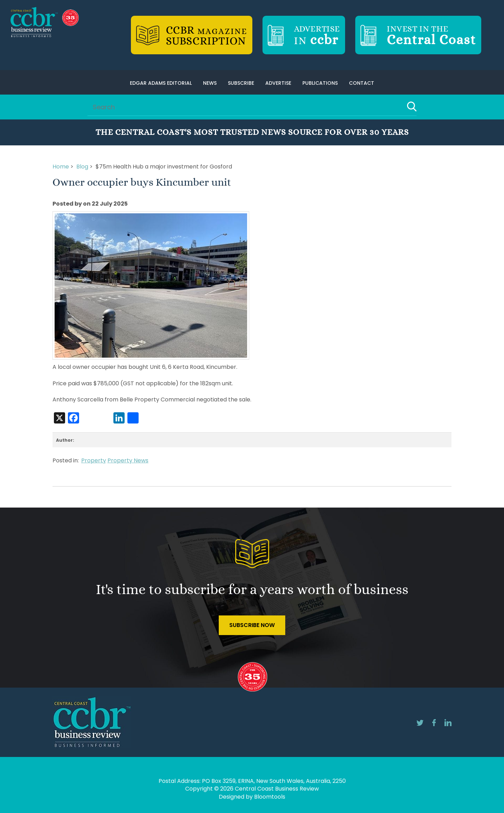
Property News (128, 460)
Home (61, 167)
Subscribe (241, 83)
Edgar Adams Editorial (161, 83)
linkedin (448, 723)
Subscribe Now (252, 625)
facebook (434, 723)
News (210, 83)
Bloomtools (270, 797)
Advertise (278, 83)
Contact (362, 83)
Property (94, 460)
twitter (420, 723)
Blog (82, 167)
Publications (320, 83)
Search (412, 106)
